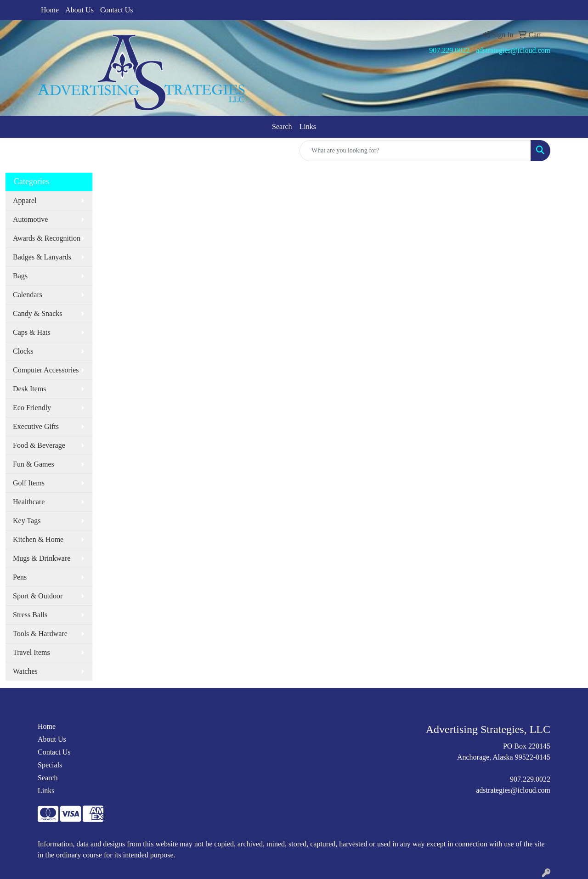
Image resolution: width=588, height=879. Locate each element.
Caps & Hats (32, 332)
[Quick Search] (415, 151)
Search (282, 127)
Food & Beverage (39, 445)
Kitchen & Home (38, 539)
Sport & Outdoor (38, 596)
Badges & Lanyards (42, 257)
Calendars (28, 295)
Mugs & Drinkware (42, 558)
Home (50, 10)
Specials (50, 765)
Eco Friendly (32, 408)
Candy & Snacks (38, 313)
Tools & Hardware (40, 634)
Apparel (25, 200)
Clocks (23, 351)
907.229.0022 (449, 50)
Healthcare (29, 502)
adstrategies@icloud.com (513, 50)
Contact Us (117, 10)
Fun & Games (34, 464)
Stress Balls (30, 615)
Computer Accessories (46, 370)
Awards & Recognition (47, 238)
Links (308, 127)
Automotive (30, 219)
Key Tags (27, 521)
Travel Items (31, 652)
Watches (25, 671)
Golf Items (29, 483)
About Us (79, 10)
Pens (20, 577)
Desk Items (29, 389)
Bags (20, 276)
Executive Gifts (36, 426)
